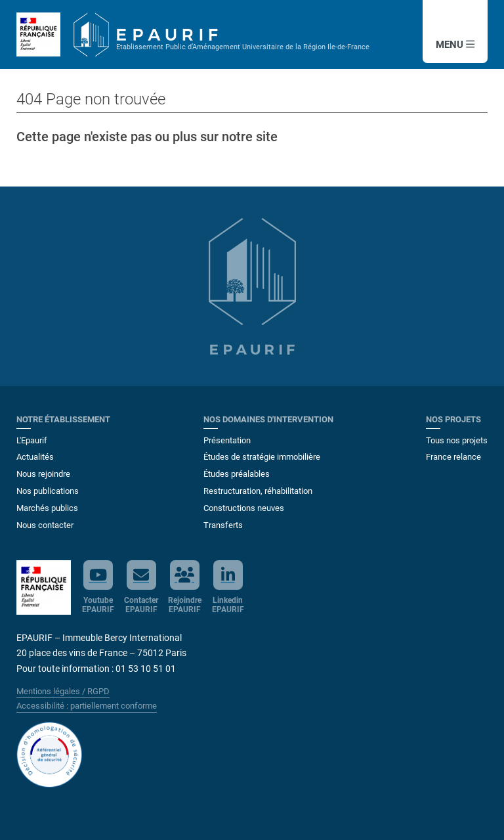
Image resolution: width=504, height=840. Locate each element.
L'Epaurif (32, 440)
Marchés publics (47, 508)
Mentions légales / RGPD (63, 691)
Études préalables (237, 474)
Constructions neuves (244, 508)
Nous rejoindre (43, 474)
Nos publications (48, 491)
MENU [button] (455, 45)
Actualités (35, 457)
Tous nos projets (457, 440)
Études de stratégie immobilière (262, 457)
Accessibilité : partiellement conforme (87, 706)
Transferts (223, 525)
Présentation (227, 440)
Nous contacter (45, 525)
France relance (453, 457)
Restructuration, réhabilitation (258, 491)
